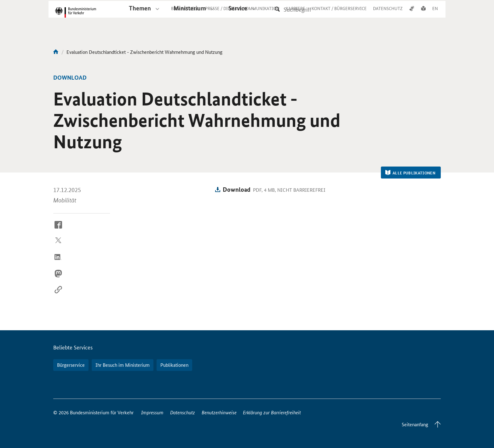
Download (237, 189)
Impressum (152, 412)
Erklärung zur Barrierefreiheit (272, 412)
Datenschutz (183, 412)
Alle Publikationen (410, 173)
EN (435, 14)
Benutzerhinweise (219, 412)
